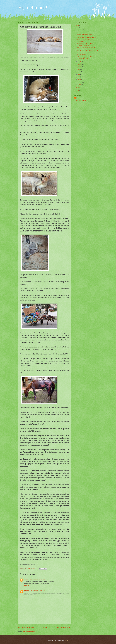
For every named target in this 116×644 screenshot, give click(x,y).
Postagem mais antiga (64, 627)
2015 (78, 28)
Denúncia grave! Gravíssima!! (85, 32)
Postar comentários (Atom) (29, 631)
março (79, 80)
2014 (78, 88)
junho (79, 72)
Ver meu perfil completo (80, 100)
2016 (78, 25)
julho (79, 69)
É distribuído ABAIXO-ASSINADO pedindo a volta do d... (86, 44)
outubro (80, 62)
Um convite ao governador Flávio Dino (87, 48)
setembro (80, 64)
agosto (79, 67)
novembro (80, 30)
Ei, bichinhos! (33, 7)
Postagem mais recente (26, 627)
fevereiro (80, 82)
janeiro (79, 85)
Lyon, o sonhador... (82, 54)
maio (79, 74)
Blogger (66, 641)
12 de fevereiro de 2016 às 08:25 (38, 579)
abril (79, 77)
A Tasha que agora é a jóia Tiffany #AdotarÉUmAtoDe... (85, 58)
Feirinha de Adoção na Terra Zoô (85, 35)
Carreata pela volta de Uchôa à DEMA (87, 37)
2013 (78, 91)
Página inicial (45, 627)
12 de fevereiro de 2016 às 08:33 (38, 591)
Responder (27, 585)
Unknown (27, 579)
